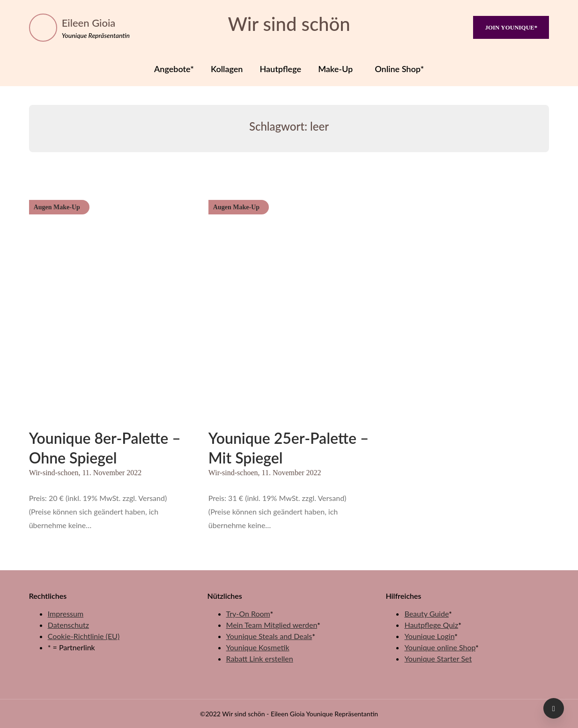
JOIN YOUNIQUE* (511, 27)
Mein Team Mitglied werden (272, 625)
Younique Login (429, 636)
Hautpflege (281, 69)
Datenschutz (68, 625)
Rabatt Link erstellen (260, 658)
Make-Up (335, 69)
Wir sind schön (289, 24)
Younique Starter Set (438, 658)
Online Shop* (399, 69)
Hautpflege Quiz (431, 625)
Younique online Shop (440, 647)
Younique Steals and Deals (269, 636)
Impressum (66, 614)
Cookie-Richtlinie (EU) (84, 636)
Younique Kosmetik (258, 647)
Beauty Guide (426, 614)
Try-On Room (248, 614)
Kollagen (227, 69)
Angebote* (174, 69)
